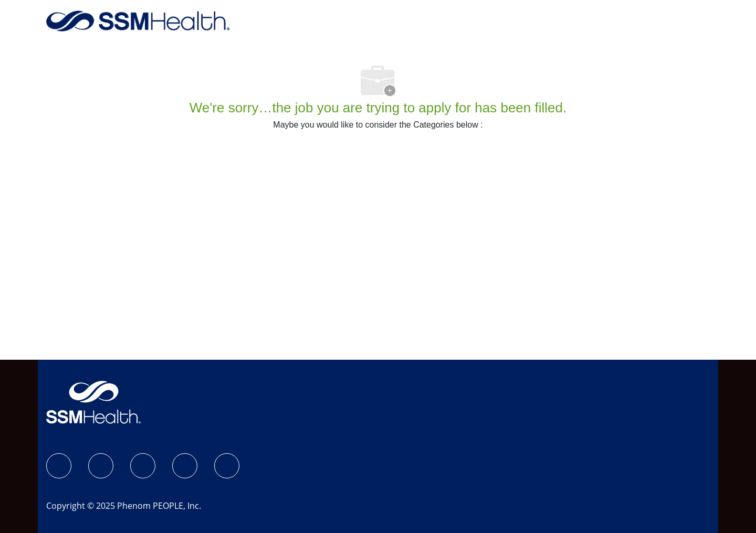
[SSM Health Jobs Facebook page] (59, 466)
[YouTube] (227, 466)
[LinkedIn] (143, 466)
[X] (185, 466)
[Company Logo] (138, 20)
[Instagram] (101, 466)
